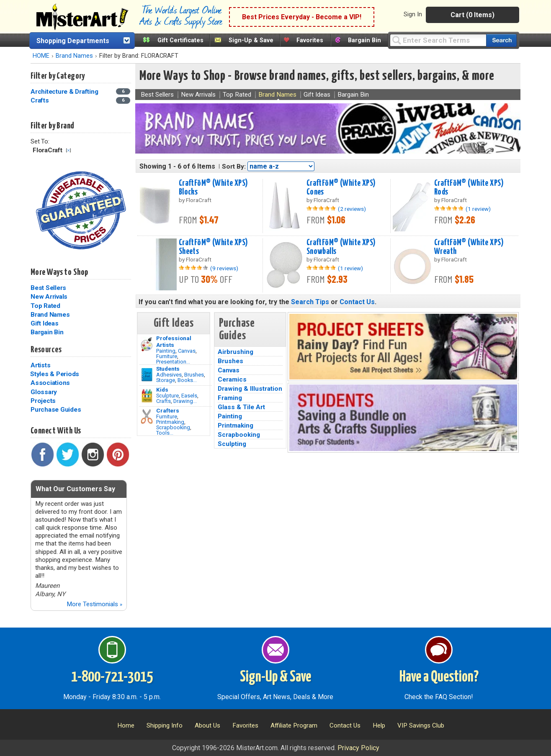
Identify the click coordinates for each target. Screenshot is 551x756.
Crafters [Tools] (168, 410)
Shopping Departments (73, 41)
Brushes (194, 375)
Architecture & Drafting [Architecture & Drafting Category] (65, 92)
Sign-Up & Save (251, 40)
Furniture (167, 356)
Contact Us (357, 302)
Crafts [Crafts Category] (40, 100)
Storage (166, 380)
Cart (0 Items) (472, 15)
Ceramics (232, 379)
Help (379, 725)
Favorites (310, 40)
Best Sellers (48, 288)
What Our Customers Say (75, 489)
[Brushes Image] (147, 375)
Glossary (44, 392)
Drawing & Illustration (250, 389)
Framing (230, 398)
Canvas (187, 351)
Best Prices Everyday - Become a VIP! (302, 17)
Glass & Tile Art (241, 407)
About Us (207, 725)
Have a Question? (439, 677)
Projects (43, 401)
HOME (41, 56)
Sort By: (234, 167)
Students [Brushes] (168, 369)
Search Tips (310, 302)
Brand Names (74, 56)
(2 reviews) (352, 209)
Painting (166, 351)
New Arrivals (49, 297)
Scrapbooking (173, 427)
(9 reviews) (224, 268)
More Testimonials (94, 604)
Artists (40, 365)
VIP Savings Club (421, 725)
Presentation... (173, 362)
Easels (189, 396)
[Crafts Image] (147, 396)
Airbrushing (236, 352)
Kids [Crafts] (162, 390)
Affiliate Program (294, 725)
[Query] (438, 40)
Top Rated (45, 306)
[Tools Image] (147, 417)
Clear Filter (68, 150)
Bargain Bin (364, 40)
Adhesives (169, 375)
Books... (187, 380)
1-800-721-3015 (112, 677)
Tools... (165, 433)
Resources (46, 350)
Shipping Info (165, 725)
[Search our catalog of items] (501, 40)
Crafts (163, 401)
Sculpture (167, 396)
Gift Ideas (45, 323)
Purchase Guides (56, 410)
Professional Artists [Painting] (174, 341)
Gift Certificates (180, 40)
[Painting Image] (147, 344)
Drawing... (185, 401)
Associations (50, 383)
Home (126, 725)
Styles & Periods (55, 374)
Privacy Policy (358, 748)
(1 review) (478, 209)
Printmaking (170, 422)
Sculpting (232, 444)
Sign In (413, 14)
